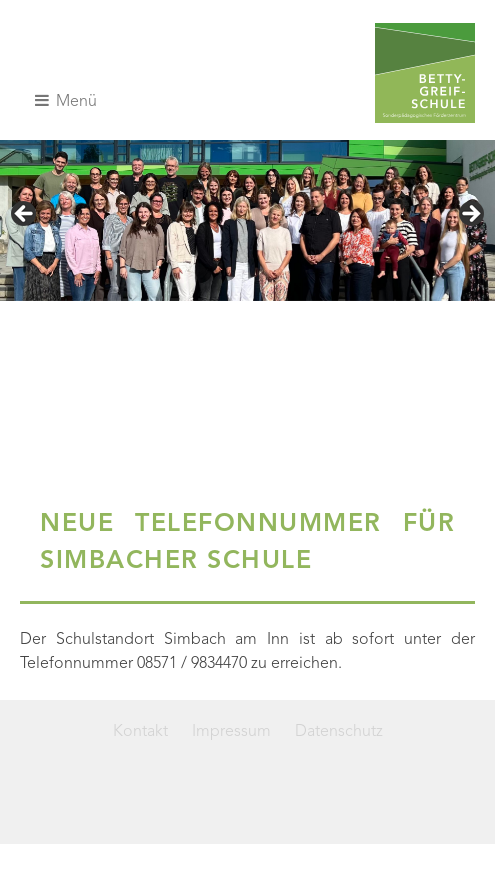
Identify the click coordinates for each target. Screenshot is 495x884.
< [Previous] (25, 215)
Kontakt (140, 732)
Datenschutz (339, 732)
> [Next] (470, 215)
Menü (66, 101)
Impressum (231, 732)
